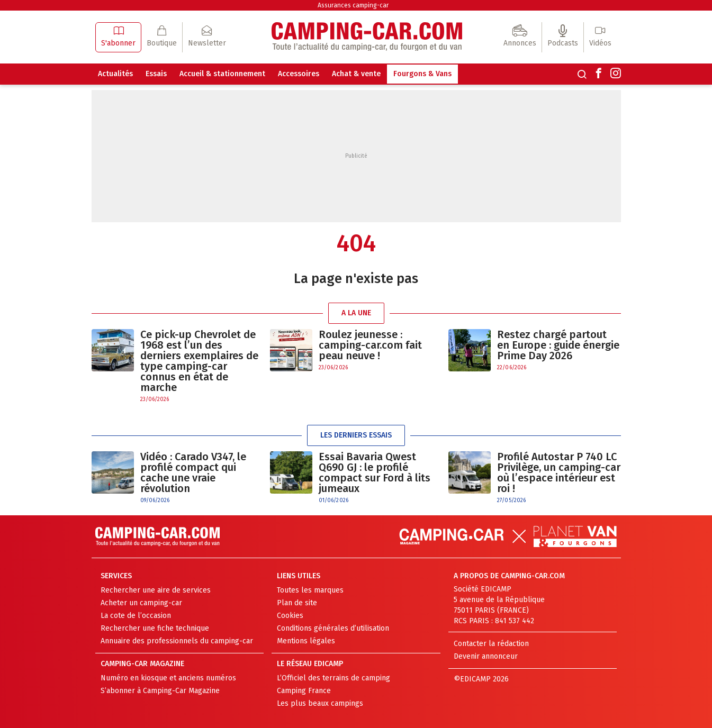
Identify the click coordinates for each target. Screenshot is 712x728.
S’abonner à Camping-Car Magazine (160, 691)
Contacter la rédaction (491, 644)
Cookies (290, 616)
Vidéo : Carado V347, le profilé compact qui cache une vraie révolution (193, 472)
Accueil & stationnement (222, 74)
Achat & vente (356, 74)
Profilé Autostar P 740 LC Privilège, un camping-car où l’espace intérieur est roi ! (559, 472)
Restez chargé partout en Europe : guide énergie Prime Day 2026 (558, 345)
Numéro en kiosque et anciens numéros (168, 678)
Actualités (115, 74)
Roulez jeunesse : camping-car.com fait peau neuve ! (370, 345)
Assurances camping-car (353, 5)
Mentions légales (306, 641)
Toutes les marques (310, 590)
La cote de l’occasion (136, 616)
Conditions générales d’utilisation (333, 628)
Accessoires (299, 74)
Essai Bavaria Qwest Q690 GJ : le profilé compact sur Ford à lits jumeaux (375, 472)
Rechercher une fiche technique (155, 628)
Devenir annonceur (486, 656)
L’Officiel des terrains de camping (334, 678)
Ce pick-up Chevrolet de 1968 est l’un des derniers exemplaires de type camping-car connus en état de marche (199, 361)
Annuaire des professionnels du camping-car (177, 641)
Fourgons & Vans (422, 74)
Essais (156, 74)
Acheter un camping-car (141, 603)
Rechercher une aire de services (156, 590)
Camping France (304, 691)
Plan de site (297, 603)
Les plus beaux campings (320, 703)
